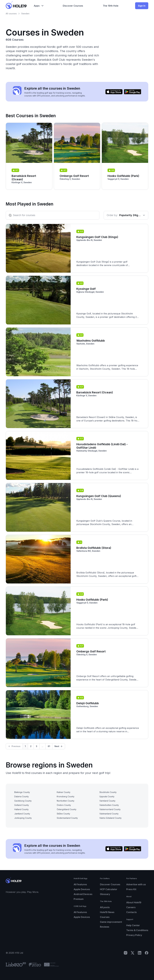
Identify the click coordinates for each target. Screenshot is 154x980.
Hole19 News (107, 912)
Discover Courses (110, 884)
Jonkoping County (23, 818)
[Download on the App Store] (114, 92)
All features (80, 884)
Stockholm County (108, 792)
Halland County (21, 809)
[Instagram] (126, 953)
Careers (131, 907)
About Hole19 (134, 902)
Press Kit (131, 889)
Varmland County (107, 801)
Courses (105, 917)
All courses (11, 14)
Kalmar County (64, 792)
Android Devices (83, 894)
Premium (79, 899)
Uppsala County (107, 796)
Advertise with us (136, 884)
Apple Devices (82, 889)
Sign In (142, 6)
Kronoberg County (66, 796)
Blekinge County (22, 792)
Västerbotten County (109, 805)
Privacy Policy (134, 935)
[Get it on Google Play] (133, 92)
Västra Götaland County (110, 818)
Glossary (105, 894)
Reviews (105, 927)
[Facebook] (147, 953)
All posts (105, 907)
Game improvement (111, 922)
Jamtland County (22, 814)
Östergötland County (67, 809)
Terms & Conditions (137, 930)
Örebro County (64, 805)
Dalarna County (22, 796)
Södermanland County (67, 818)
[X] (133, 953)
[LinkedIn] (140, 953)
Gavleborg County (23, 801)
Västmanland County (109, 814)
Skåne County (63, 814)
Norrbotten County (66, 801)
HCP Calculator (109, 889)
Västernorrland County (110, 809)
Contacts (131, 912)
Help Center (133, 925)
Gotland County (22, 805)
